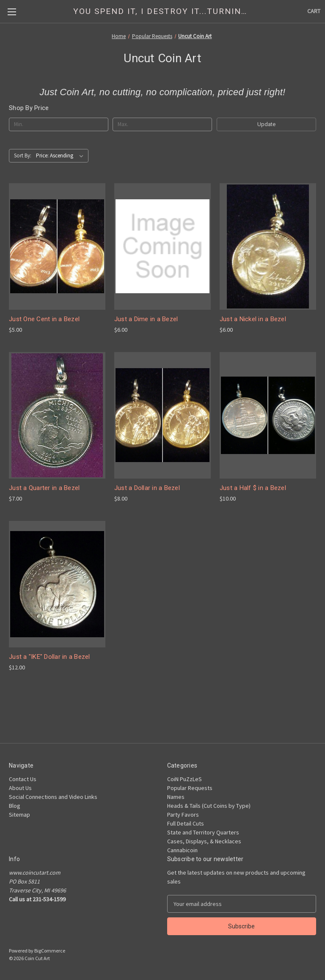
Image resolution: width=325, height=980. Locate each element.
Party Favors (183, 815)
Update (266, 124)
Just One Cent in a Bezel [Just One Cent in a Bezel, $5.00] (44, 319)
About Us (20, 788)
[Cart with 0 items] (314, 11)
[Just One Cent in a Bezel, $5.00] (57, 246)
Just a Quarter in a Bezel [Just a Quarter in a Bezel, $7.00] (44, 488)
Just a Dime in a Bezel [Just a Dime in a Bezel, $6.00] (146, 319)
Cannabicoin (182, 850)
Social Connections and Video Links (53, 797)
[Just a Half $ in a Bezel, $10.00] (268, 415)
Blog (15, 806)
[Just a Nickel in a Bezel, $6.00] (268, 246)
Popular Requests (190, 788)
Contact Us (23, 779)
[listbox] (61, 156)
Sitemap (19, 815)
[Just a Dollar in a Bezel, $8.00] (162, 415)
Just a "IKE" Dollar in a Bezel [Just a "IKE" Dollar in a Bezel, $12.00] (50, 657)
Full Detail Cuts (186, 823)
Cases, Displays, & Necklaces (204, 841)
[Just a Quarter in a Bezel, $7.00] (57, 415)
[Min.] (59, 124)
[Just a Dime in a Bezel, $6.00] (162, 246)
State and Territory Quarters (203, 832)
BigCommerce (50, 951)
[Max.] (162, 124)
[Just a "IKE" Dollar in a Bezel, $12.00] (57, 584)
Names (176, 797)
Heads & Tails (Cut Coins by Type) (209, 806)
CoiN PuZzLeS (185, 779)
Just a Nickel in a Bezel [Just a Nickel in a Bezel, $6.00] (253, 319)
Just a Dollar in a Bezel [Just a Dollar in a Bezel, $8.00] (147, 488)
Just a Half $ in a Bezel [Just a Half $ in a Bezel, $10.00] (253, 488)
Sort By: (23, 156)
